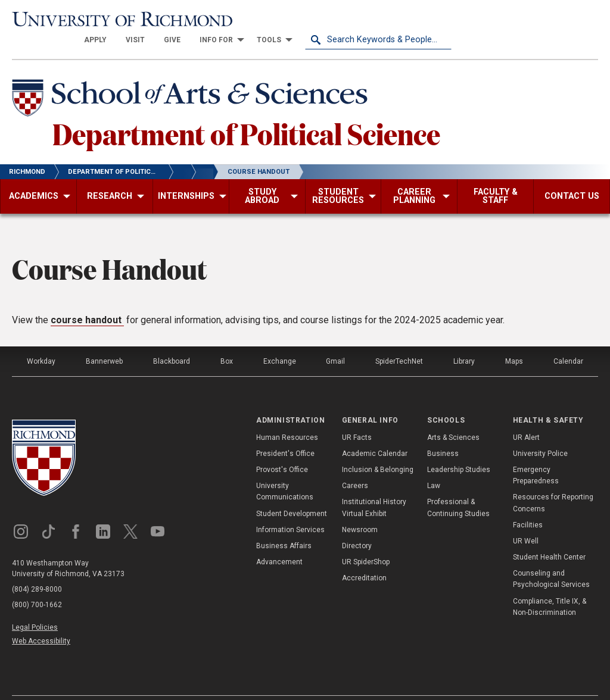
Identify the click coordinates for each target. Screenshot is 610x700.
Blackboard (172, 341)
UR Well (526, 520)
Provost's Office (282, 449)
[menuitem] (242, 19)
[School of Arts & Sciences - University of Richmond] (193, 79)
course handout (87, 300)
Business (443, 433)
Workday (41, 341)
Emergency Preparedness (536, 454)
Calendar (568, 341)
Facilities (528, 504)
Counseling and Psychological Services (551, 559)
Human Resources (287, 417)
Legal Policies (35, 607)
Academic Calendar (375, 433)
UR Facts (357, 417)
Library (464, 341)
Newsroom (360, 509)
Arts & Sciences (453, 417)
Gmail (335, 341)
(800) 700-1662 (37, 585)
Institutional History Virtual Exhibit (374, 487)
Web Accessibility (41, 621)
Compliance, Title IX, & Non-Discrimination (550, 586)
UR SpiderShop (366, 542)
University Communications (285, 471)
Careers (355, 465)
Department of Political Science (246, 112)
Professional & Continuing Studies (458, 487)
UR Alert (526, 417)
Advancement (279, 542)
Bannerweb (104, 341)
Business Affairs (284, 525)
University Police (540, 433)
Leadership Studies (459, 449)
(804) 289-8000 (37, 569)
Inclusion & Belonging (378, 449)
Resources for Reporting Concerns (553, 482)
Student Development (292, 493)
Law (434, 465)
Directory (357, 525)
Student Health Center (549, 537)
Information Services (290, 509)
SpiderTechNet (399, 341)
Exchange (280, 341)
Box (227, 341)
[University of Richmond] (85, 19)
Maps (514, 341)
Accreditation (364, 558)
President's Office (285, 433)
